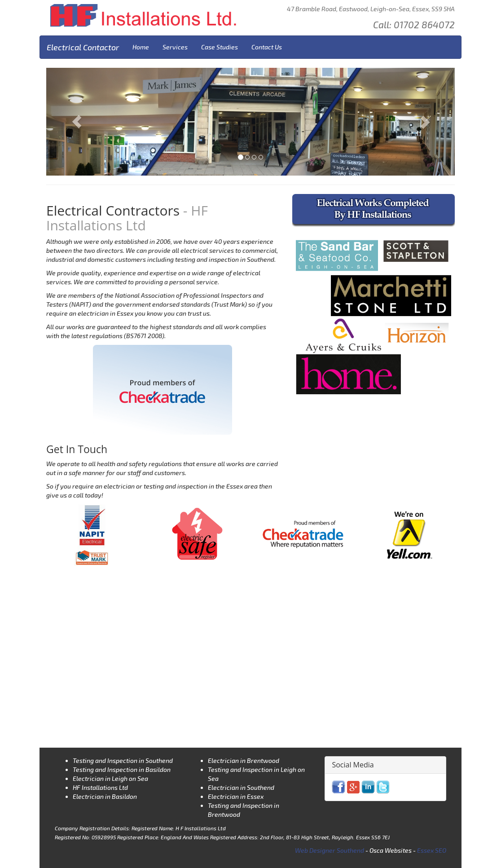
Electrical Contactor (83, 47)
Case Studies (220, 47)
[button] (77, 121)
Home (141, 47)
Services (175, 47)
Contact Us (267, 47)
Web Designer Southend (330, 850)
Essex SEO (432, 850)
